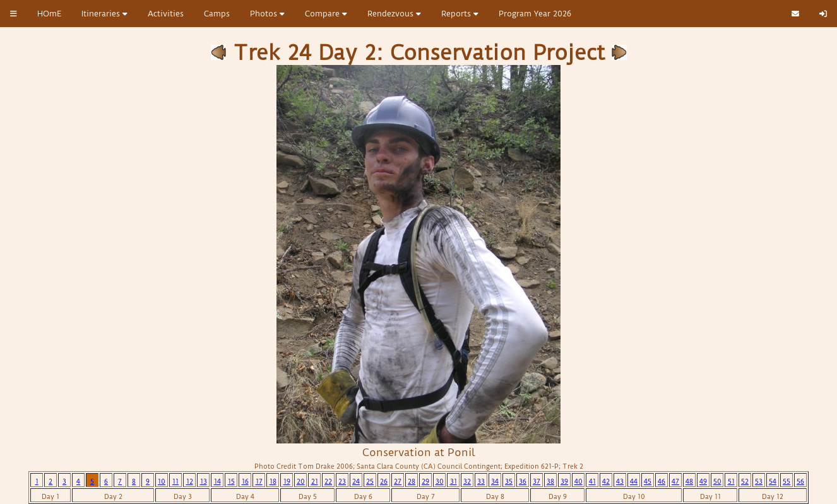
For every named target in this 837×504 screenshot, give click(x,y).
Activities (166, 14)
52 (745, 482)
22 (328, 482)
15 (231, 482)
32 (467, 482)
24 (356, 482)
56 (800, 482)
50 (717, 482)
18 (273, 482)
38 (550, 482)
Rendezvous (394, 14)
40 (579, 482)
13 (204, 482)
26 (384, 482)
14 (217, 482)
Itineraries (104, 14)
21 (315, 482)
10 (162, 482)
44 (634, 482)
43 (620, 482)
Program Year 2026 (535, 14)
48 (689, 482)
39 (564, 482)
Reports (460, 14)
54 (773, 482)
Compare (326, 14)
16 (245, 482)
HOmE (49, 14)
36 (523, 482)
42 (606, 482)
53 (759, 482)
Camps (217, 14)
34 (495, 482)
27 (398, 482)
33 (481, 482)
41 (592, 482)
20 (301, 482)
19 (287, 482)
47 (675, 482)
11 (175, 482)
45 (648, 482)
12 (190, 482)
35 (509, 482)
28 (412, 482)
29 (425, 482)
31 (454, 482)
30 (440, 482)
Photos (267, 14)
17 (259, 482)
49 (703, 482)
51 (731, 482)
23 (342, 482)
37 (537, 482)
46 (662, 482)
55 (787, 482)
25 (370, 482)
